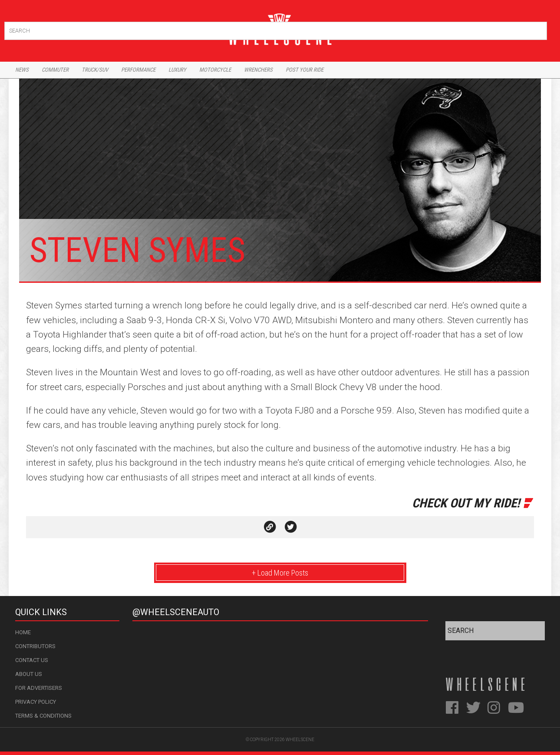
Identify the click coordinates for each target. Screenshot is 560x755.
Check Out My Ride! (466, 503)
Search (539, 29)
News (22, 70)
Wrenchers (258, 70)
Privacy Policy (36, 702)
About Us (29, 674)
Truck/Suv (95, 70)
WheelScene (300, 740)
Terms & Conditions (43, 716)
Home (23, 632)
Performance (138, 70)
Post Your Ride (305, 70)
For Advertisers (39, 688)
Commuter (55, 70)
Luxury (177, 70)
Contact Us (32, 660)
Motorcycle (215, 70)
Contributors (35, 646)
